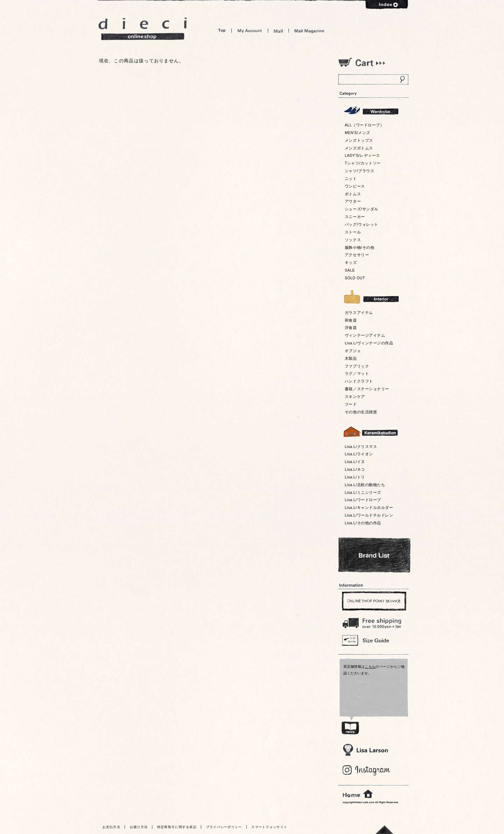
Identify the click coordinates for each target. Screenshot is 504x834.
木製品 (351, 358)
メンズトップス (359, 140)
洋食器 (351, 328)
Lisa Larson (365, 750)
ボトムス (353, 194)
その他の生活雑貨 (361, 412)
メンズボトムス (359, 148)
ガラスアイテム (359, 313)
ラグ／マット (357, 373)
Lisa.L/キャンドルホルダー (369, 507)
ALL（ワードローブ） (365, 125)
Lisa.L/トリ (355, 477)
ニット (351, 178)
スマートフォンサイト (269, 827)
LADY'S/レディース (362, 155)
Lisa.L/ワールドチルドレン (369, 515)
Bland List (374, 555)
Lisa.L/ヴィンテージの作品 (369, 343)
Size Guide (373, 640)
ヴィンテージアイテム (365, 335)
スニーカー (355, 217)
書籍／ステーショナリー (367, 389)
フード (351, 404)
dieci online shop (143, 29)
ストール (353, 232)
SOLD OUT (355, 278)
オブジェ (353, 351)
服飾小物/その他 (359, 247)
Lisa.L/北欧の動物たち (365, 485)
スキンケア (355, 397)
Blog (367, 770)
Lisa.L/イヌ (355, 462)
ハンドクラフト (359, 381)
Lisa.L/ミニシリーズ (363, 492)
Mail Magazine (309, 31)
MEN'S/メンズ (358, 133)
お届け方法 (139, 827)
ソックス (353, 240)
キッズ (351, 262)
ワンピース (355, 186)
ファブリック (357, 366)
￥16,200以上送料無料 (373, 622)
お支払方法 (112, 827)
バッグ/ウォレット (362, 224)
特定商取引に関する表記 (177, 827)
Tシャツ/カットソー (363, 163)
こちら (370, 667)
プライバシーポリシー (224, 827)
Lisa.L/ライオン (359, 454)
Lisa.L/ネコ (355, 469)
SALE (350, 270)
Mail (278, 31)
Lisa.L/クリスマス (361, 447)
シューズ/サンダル (362, 209)
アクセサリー (357, 255)
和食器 (351, 320)
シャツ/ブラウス (359, 171)
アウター (353, 201)
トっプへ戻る (385, 830)
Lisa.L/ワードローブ (363, 500)
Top (222, 31)
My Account (250, 31)
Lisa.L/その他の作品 (363, 523)
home (358, 794)
